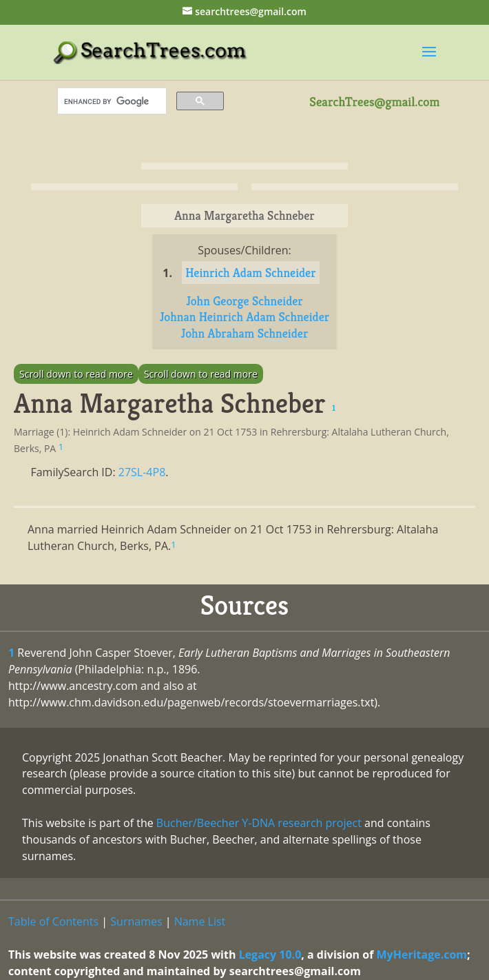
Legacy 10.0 (270, 955)
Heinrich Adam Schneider (251, 273)
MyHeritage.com (422, 955)
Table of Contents (53, 921)
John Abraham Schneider (245, 333)
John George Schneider (244, 301)
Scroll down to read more (76, 374)
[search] (111, 101)
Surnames (136, 921)
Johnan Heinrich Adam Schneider (245, 317)
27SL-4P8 (142, 472)
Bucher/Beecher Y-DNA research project (259, 823)
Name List (200, 921)
